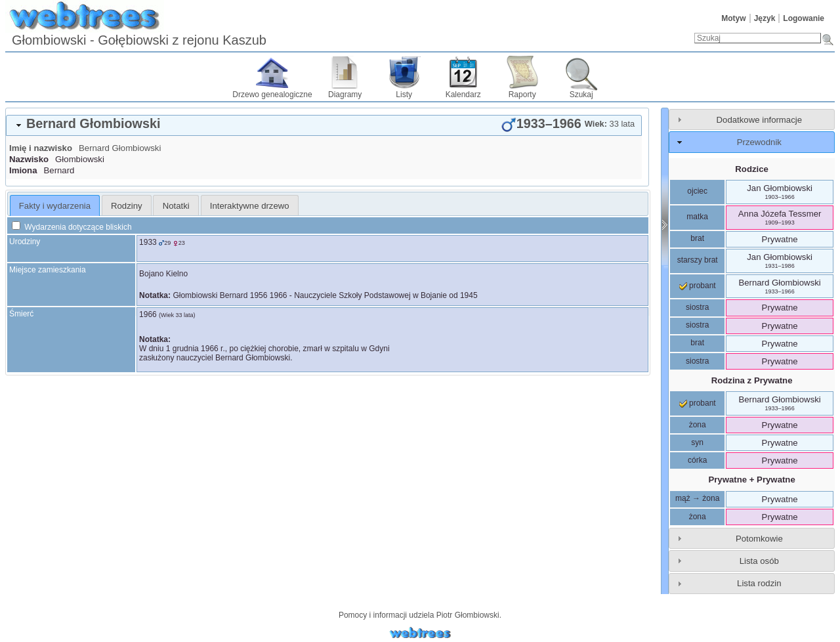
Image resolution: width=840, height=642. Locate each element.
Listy (404, 95)
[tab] (324, 125)
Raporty (522, 95)
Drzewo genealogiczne (272, 95)
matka (697, 217)
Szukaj (581, 95)
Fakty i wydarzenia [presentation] (55, 206)
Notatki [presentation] (176, 206)
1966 (148, 314)
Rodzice (752, 169)
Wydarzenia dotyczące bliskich (72, 227)
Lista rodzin (759, 583)
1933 (148, 242)
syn (697, 442)
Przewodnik (759, 142)
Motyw (733, 18)
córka (697, 460)
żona (698, 425)
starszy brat (698, 260)
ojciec (697, 191)
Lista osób (759, 561)
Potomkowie (759, 539)
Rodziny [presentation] (127, 206)
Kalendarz (463, 95)
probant (698, 286)
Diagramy (345, 95)
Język (765, 18)
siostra (697, 307)
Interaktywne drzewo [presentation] (250, 206)
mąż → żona (697, 498)
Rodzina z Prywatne (752, 380)
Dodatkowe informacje (759, 120)
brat (697, 238)
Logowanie (804, 18)
